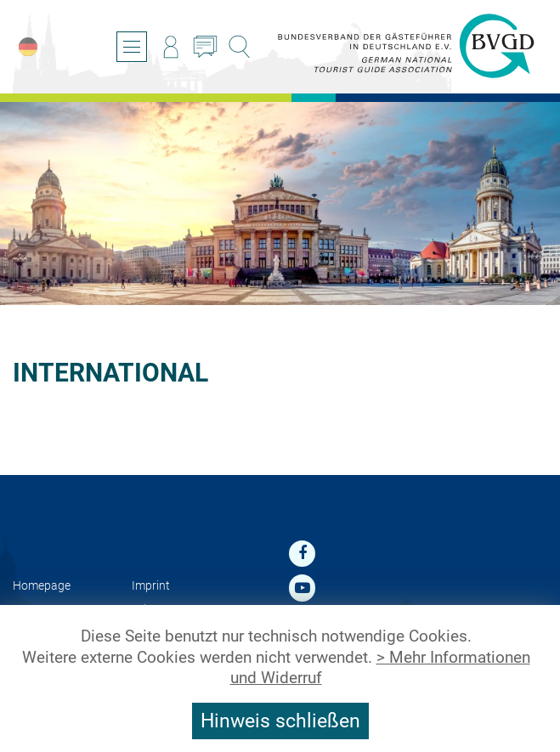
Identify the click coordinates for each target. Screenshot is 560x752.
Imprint (151, 586)
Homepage (42, 586)
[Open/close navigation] (132, 47)
